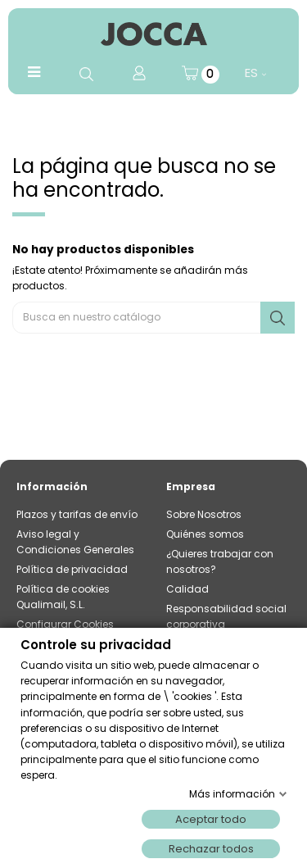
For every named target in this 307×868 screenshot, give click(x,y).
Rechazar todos (211, 849)
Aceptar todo (211, 819)
